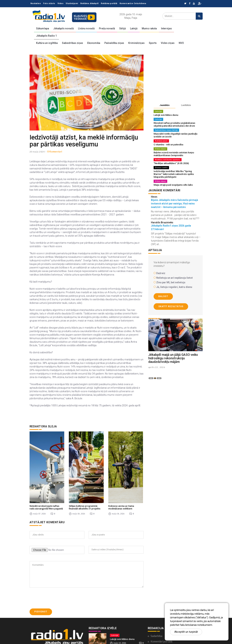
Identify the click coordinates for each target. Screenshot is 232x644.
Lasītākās (186, 105)
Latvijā (134, 28)
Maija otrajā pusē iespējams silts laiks (173, 185)
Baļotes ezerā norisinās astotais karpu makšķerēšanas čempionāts (174, 154)
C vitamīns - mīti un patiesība (168, 145)
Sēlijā (123, 28)
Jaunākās (164, 105)
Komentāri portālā (161, 605)
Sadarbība (156, 599)
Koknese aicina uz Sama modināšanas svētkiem (121, 470)
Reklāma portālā (109, 3)
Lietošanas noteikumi (163, 632)
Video (61, 3)
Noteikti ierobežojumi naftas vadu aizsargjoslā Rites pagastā (46, 470)
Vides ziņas (168, 43)
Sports (153, 43)
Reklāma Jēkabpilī (90, 3)
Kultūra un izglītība (47, 43)
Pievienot (41, 575)
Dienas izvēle (161, 168)
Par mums (156, 626)
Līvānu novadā (86, 28)
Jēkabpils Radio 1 (46, 36)
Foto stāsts (49, 3)
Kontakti (156, 621)
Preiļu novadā (107, 28)
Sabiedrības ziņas (72, 43)
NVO (181, 43)
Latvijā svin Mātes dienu (166, 115)
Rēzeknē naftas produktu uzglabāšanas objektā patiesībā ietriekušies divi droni (174, 124)
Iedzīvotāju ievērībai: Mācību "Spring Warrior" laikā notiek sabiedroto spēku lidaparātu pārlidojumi (174, 174)
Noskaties (36, 3)
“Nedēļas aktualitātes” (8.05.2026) (171, 163)
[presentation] (56, 561)
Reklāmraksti (161, 141)
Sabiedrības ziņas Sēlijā (166, 130)
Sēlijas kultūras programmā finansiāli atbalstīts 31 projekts (85, 470)
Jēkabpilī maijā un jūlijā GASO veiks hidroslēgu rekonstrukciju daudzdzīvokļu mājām (173, 358)
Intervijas (166, 28)
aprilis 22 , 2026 (157, 367)
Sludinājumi (72, 3)
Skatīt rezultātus (171, 306)
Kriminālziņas (136, 43)
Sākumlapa (43, 28)
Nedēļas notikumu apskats (168, 160)
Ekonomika (94, 43)
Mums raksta (149, 28)
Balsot (163, 296)
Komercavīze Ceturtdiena (133, 3)
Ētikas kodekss (159, 616)
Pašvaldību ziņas (114, 43)
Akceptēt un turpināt (186, 632)
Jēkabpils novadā (64, 28)
